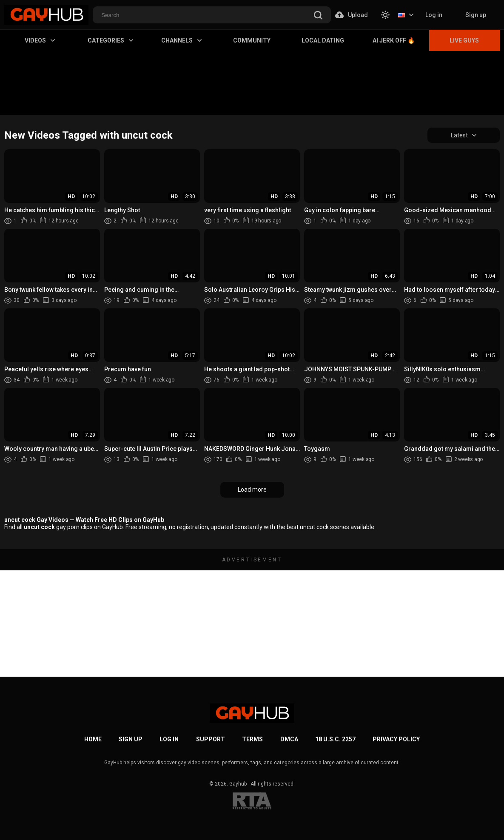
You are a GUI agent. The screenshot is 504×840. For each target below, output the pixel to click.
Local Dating (323, 40)
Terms (252, 739)
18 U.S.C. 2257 (335, 739)
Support (211, 739)
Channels (181, 40)
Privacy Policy (396, 739)
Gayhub (238, 784)
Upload (352, 15)
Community (252, 40)
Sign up (476, 15)
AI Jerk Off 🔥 (394, 40)
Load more (252, 490)
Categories (110, 40)
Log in (434, 15)
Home (93, 739)
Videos (40, 40)
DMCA (289, 739)
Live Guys (464, 40)
